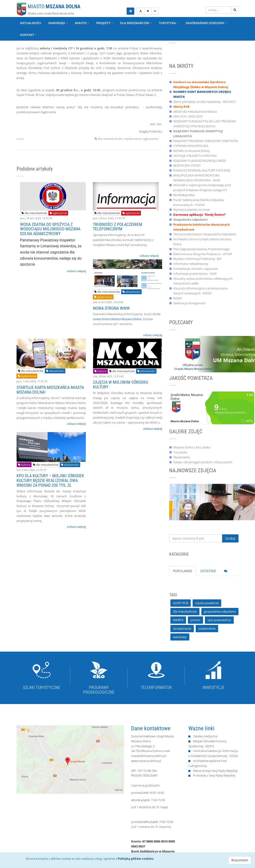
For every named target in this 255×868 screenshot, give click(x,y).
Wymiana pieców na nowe (192, 210)
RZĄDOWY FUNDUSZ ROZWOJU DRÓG (200, 161)
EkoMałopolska (184, 195)
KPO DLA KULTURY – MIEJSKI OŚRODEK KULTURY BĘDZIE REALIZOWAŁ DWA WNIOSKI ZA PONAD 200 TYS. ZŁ (50, 480)
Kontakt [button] (28, 35)
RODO (178, 298)
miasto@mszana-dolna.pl (149, 756)
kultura (100, 371)
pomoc (195, 620)
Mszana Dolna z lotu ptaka (192, 447)
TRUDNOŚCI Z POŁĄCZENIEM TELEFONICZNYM (118, 227)
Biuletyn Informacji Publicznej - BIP (197, 259)
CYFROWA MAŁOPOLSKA (191, 146)
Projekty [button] (105, 23)
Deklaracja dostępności (189, 303)
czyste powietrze (207, 603)
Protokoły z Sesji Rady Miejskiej (214, 775)
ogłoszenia (151, 139)
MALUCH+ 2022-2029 (188, 116)
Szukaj (230, 538)
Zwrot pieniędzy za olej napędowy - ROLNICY (205, 102)
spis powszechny (219, 620)
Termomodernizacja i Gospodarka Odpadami (205, 234)
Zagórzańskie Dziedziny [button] (206, 23)
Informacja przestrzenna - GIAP (195, 274)
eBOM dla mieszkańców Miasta (195, 112)
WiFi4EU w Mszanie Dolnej (191, 151)
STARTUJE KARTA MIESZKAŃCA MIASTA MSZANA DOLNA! (50, 390)
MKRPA (178, 620)
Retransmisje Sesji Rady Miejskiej (215, 771)
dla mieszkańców (110, 139)
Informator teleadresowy (191, 264)
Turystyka (180, 452)
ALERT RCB (181, 603)
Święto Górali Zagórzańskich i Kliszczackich (203, 462)
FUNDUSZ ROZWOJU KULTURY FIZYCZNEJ (202, 170)
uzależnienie (207, 628)
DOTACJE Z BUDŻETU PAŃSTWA (195, 156)
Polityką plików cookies (136, 859)
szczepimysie (182, 628)
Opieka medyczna (205, 736)
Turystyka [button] (169, 23)
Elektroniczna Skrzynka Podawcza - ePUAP (203, 254)
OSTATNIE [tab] (208, 571)
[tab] (226, 571)
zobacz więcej (76, 271)
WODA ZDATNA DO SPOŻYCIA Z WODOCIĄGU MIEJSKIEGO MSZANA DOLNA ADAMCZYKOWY (50, 229)
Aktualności (31, 23)
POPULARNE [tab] (183, 571)
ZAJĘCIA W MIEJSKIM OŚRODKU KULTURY (121, 385)
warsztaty (180, 637)
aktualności (131, 292)
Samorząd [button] (58, 23)
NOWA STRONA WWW (111, 308)
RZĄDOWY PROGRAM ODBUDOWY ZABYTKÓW (206, 141)
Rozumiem (240, 860)
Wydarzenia (182, 457)
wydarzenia (133, 139)
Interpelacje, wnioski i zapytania (195, 269)
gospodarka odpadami (220, 611)
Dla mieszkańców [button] (136, 23)
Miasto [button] (82, 23)
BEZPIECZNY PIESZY (187, 165)
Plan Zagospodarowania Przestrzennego (201, 249)
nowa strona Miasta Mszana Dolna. (117, 319)
